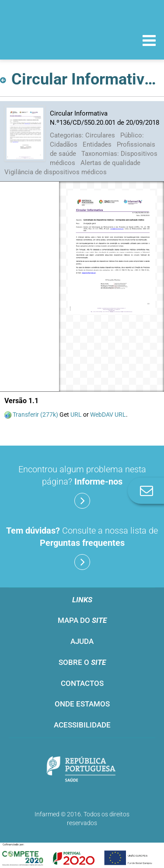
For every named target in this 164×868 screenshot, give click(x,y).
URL (76, 415)
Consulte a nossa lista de (82, 548)
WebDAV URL (108, 415)
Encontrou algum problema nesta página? (82, 486)
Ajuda (82, 641)
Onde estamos (82, 704)
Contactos (82, 683)
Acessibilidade (82, 725)
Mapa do (82, 620)
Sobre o (82, 662)
